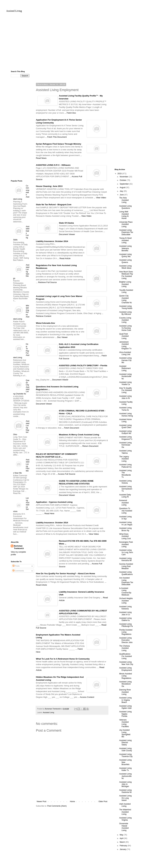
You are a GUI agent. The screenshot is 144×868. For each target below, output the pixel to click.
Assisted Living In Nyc (125, 518)
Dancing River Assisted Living (125, 692)
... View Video (100, 198)
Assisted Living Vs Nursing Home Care (125, 328)
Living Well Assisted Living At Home (124, 215)
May (122, 835)
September (124, 184)
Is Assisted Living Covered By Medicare (125, 592)
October (123, 180)
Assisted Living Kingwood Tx (126, 438)
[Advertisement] (72, 43)
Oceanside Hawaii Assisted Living (124, 827)
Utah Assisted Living (125, 805)
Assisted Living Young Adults (126, 307)
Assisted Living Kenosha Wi (125, 559)
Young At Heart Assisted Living (125, 240)
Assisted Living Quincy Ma (125, 255)
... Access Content (86, 697)
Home (72, 801)
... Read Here (48, 513)
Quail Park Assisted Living (124, 336)
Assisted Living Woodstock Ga (125, 684)
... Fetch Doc (70, 113)
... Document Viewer (59, 380)
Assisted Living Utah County (126, 749)
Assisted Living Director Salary (125, 743)
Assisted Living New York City (126, 663)
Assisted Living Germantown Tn (126, 489)
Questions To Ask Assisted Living (126, 511)
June (122, 195)
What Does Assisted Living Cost (125, 536)
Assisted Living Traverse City (126, 755)
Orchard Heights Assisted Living (126, 601)
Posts (16, 566)
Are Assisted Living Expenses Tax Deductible (126, 581)
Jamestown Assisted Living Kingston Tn (125, 345)
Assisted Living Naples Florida (125, 714)
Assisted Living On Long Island (125, 798)
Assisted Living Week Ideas (125, 267)
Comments (18, 571)
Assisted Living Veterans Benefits (125, 248)
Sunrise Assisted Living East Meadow (126, 566)
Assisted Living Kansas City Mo (125, 360)
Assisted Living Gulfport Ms (125, 432)
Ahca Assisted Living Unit (125, 353)
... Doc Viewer (61, 337)
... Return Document (89, 446)
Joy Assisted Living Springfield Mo (125, 733)
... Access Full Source (66, 474)
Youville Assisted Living (126, 291)
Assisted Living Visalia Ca (125, 383)
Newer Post (41, 801)
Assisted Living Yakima (125, 452)
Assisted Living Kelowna (125, 608)
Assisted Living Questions (125, 207)
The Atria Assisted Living (124, 200)
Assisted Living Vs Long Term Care (126, 552)
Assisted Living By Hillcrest (125, 313)
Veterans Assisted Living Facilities (124, 723)
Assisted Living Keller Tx (125, 769)
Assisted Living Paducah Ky (125, 466)
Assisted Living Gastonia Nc (125, 791)
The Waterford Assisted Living (125, 812)
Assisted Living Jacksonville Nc (125, 776)
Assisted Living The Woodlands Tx (125, 474)
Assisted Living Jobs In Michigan (125, 784)
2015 (120, 174)
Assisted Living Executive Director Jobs (126, 640)
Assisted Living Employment (126, 669)
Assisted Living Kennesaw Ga (125, 445)
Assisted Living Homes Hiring (126, 415)
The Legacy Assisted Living (124, 459)
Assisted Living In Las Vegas (126, 523)
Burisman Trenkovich (19, 547)
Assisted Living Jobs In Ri (125, 397)
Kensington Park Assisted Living (126, 544)
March (123, 842)
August (123, 187)
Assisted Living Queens (125, 261)
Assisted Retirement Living (125, 368)
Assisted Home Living (125, 420)
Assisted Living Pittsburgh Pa (126, 625)
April (122, 838)
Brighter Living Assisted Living (125, 284)
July (122, 191)
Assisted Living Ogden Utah (125, 707)
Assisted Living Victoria (125, 482)
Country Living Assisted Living (125, 320)
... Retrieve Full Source (46, 282)
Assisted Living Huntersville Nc (125, 376)
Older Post (103, 801)
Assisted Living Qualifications (126, 573)
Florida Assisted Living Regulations (126, 632)
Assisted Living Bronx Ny (125, 529)
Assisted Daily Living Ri (125, 496)
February (124, 846)
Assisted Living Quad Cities (125, 426)
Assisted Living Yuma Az (125, 409)
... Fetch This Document (56, 137)
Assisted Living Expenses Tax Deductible (126, 232)
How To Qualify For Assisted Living (125, 390)
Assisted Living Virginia (125, 819)
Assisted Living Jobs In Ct (125, 613)
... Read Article (64, 258)
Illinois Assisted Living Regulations (125, 676)
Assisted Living (14, 11)
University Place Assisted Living (126, 224)
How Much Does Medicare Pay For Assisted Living (126, 275)
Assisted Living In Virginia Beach (125, 700)
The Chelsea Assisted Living (124, 648)
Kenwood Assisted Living (124, 503)
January (123, 849)
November (124, 177)
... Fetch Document (70, 428)
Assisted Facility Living (126, 403)
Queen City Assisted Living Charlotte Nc (126, 299)
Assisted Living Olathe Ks (125, 619)
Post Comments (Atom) (57, 806)
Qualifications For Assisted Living (125, 656)
